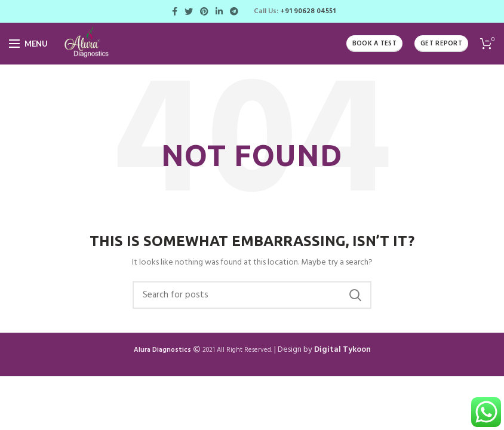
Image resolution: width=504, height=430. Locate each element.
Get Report (441, 44)
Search (355, 295)
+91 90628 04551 (308, 11)
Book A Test (374, 44)
